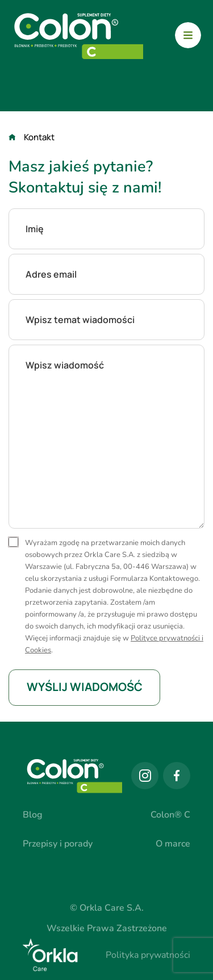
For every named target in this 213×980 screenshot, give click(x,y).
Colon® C (170, 815)
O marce (173, 844)
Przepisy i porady (58, 844)
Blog (33, 815)
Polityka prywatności (148, 955)
